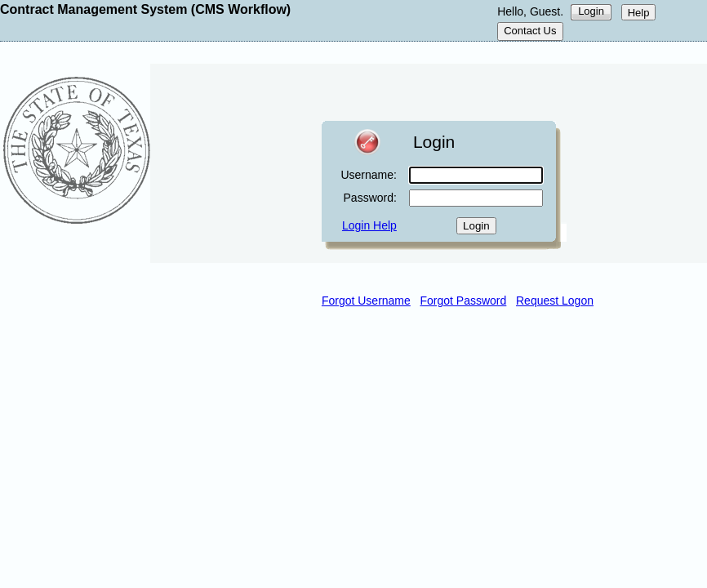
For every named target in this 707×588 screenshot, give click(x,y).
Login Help (369, 225)
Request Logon (555, 301)
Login (591, 11)
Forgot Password (464, 301)
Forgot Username (366, 301)
